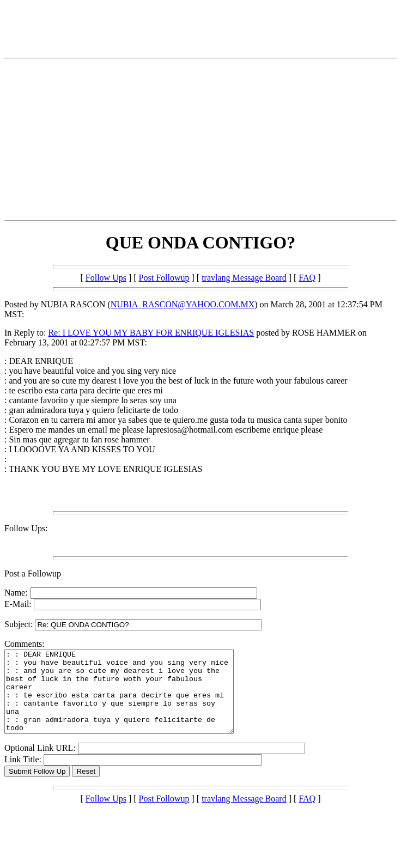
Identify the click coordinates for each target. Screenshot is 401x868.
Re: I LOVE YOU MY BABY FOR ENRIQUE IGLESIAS (151, 333)
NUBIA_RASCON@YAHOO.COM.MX (183, 304)
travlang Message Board (244, 278)
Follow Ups (106, 278)
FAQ (307, 278)
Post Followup (164, 278)
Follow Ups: (26, 528)
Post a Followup (33, 573)
